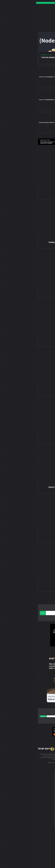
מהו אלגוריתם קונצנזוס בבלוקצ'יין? (38, 585)
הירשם (7, 613)
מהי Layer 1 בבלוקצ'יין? (42, 291)
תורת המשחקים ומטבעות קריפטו (38, 438)
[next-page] (41, 597)
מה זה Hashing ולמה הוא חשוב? (11, 77)
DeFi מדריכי (48, 485)
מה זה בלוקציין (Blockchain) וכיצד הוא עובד (14, 100)
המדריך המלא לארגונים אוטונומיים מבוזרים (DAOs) (32, 487)
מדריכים (30, 98)
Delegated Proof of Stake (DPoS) (38, 340)
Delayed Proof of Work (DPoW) (38, 389)
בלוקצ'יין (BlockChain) (27, 75)
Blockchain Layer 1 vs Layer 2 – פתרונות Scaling (32, 242)
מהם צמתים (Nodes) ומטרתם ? (17, 57)
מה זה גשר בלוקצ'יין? (43, 193)
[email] (31, 613)
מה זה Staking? (45, 536)
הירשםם (7, 716)
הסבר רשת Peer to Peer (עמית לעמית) (12, 122)
